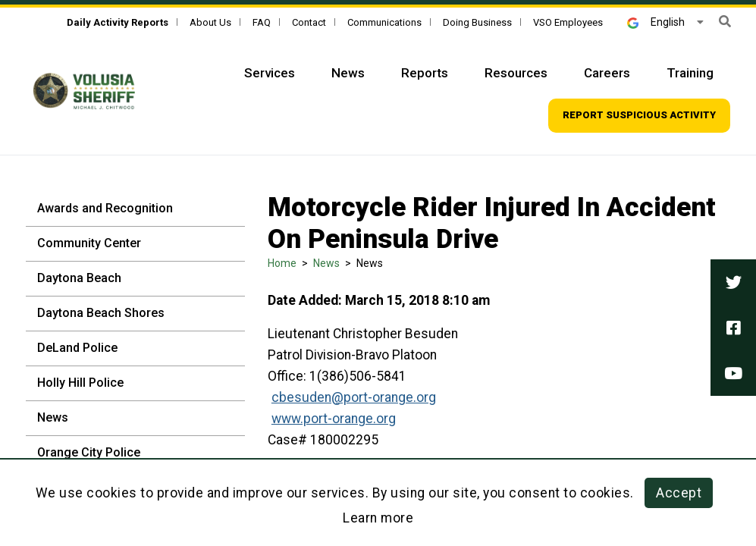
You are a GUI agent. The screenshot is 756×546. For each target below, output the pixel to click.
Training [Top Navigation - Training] (690, 73)
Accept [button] (679, 493)
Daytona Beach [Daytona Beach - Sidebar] (79, 278)
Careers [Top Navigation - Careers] (607, 73)
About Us (210, 22)
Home (282, 263)
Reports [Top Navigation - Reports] (425, 73)
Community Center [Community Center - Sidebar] (89, 243)
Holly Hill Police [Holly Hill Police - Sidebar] (80, 383)
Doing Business (477, 22)
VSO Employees (568, 22)
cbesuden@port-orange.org (354, 397)
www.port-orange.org (334, 419)
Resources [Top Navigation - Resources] (516, 73)
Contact (309, 22)
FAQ (262, 22)
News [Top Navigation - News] (348, 73)
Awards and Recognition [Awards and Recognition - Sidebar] (105, 208)
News (326, 263)
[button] (725, 22)
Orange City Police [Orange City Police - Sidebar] (89, 452)
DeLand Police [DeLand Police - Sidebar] (77, 348)
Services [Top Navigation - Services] (270, 73)
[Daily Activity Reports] (118, 22)
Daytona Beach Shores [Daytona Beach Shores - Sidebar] (101, 313)
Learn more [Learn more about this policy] (378, 518)
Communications (384, 22)
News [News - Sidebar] (53, 417)
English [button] (656, 22)
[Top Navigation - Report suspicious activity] (639, 116)
